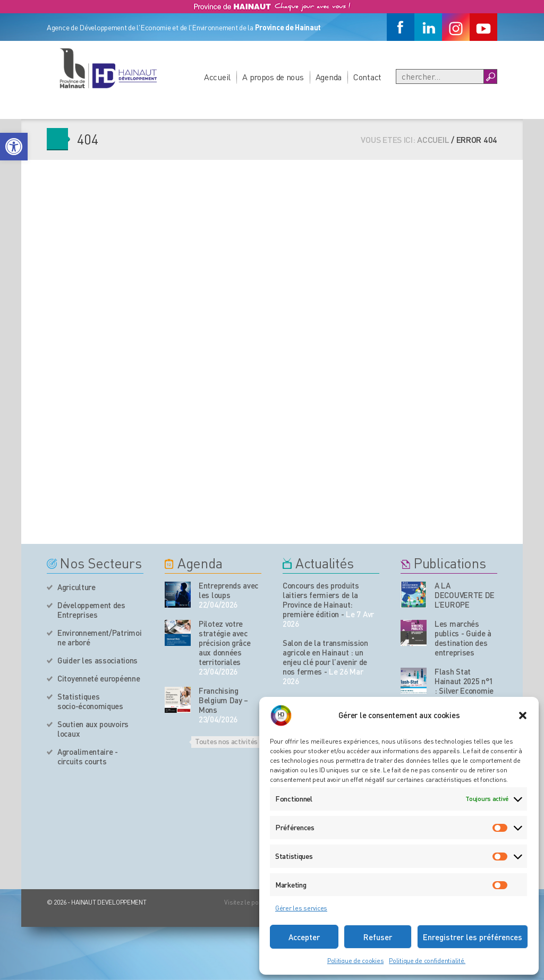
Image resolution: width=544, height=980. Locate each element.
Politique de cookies (355, 961)
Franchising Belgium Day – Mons (223, 700)
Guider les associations (97, 660)
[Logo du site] (108, 68)
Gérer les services (301, 908)
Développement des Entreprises (91, 610)
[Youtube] (483, 27)
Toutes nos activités (226, 741)
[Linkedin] (428, 27)
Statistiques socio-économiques (90, 701)
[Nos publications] (414, 595)
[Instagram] (456, 27)
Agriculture (76, 587)
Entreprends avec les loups (228, 590)
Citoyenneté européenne (99, 678)
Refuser (378, 937)
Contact (367, 77)
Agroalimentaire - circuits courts (88, 756)
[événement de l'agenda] (178, 595)
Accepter (304, 937)
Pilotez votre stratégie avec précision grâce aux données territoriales (225, 643)
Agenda (329, 77)
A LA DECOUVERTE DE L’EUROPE (465, 595)
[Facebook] (401, 27)
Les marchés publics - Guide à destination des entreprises (463, 638)
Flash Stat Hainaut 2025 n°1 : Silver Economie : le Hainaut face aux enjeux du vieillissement (464, 695)
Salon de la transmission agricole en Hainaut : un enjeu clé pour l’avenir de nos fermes (325, 657)
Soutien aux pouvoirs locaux (93, 729)
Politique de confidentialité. (427, 961)
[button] (14, 147)
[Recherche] (440, 76)
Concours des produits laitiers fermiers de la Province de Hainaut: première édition (321, 600)
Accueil (217, 77)
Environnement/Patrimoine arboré (99, 637)
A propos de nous (273, 77)
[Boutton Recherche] (490, 76)
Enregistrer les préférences (473, 937)
